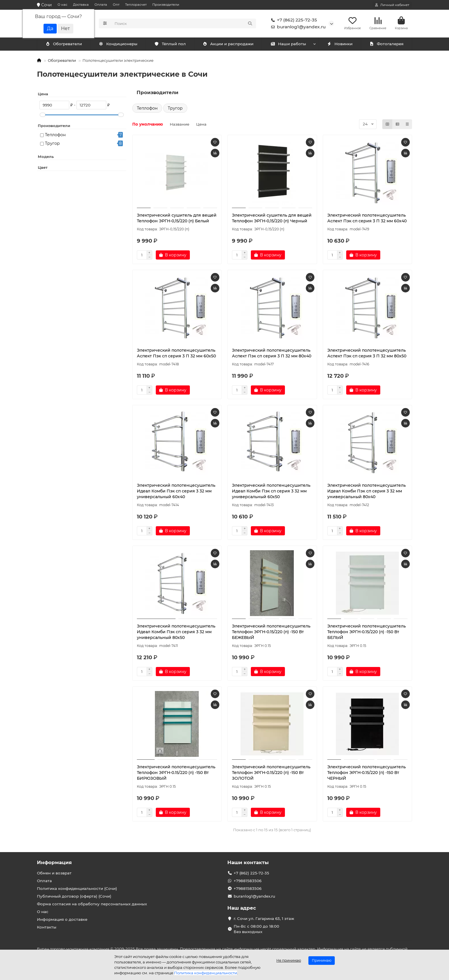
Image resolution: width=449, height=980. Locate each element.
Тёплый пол (170, 45)
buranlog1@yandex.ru (297, 27)
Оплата (101, 5)
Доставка (81, 5)
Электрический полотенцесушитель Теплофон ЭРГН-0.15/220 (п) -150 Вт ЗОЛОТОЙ (271, 773)
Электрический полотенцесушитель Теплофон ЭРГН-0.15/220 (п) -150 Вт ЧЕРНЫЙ (367, 773)
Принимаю (322, 960)
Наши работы (288, 45)
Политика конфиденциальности (206, 973)
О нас (62, 5)
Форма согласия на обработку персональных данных (92, 904)
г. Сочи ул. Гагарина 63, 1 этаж (264, 918)
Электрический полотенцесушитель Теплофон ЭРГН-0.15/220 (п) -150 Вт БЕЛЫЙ (367, 633)
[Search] (184, 24)
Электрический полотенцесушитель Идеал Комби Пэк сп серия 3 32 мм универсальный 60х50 (271, 492)
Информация (54, 862)
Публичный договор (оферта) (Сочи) (74, 896)
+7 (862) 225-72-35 (293, 21)
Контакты (47, 927)
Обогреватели (119, 45)
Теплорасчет (136, 5)
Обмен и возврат (54, 873)
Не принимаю (289, 960)
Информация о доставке (62, 919)
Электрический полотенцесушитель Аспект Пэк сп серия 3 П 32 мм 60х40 (367, 219)
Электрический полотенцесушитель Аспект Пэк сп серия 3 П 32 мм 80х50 (367, 354)
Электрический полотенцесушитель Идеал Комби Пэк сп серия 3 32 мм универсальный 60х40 (176, 492)
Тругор (52, 144)
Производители (166, 5)
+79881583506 (248, 881)
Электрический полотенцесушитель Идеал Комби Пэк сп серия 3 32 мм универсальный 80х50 (176, 633)
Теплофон (55, 136)
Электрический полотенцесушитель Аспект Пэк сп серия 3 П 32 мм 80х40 (272, 354)
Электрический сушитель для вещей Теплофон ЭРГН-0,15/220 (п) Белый (177, 219)
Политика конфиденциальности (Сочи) (77, 888)
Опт (116, 5)
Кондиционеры (65, 45)
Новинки (340, 45)
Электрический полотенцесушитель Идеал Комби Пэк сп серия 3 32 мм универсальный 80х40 (367, 492)
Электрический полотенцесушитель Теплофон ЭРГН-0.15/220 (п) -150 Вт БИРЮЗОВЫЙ (176, 773)
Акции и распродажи (228, 45)
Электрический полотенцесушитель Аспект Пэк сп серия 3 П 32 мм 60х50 (176, 354)
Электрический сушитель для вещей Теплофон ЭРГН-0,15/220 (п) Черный (272, 219)
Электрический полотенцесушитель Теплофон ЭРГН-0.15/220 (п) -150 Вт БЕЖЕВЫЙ (271, 633)
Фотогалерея (386, 45)
